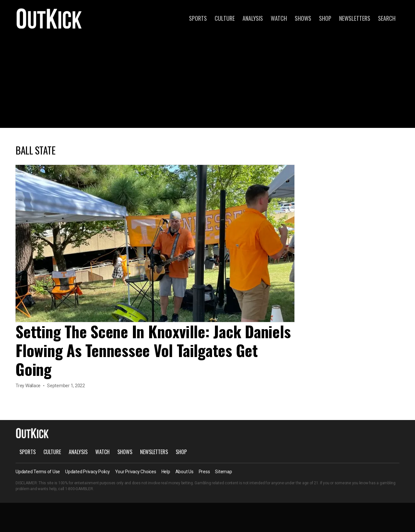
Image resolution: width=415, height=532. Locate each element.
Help (166, 472)
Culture (225, 18)
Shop (325, 18)
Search (387, 18)
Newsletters (355, 18)
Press (204, 472)
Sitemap (223, 472)
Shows (303, 18)
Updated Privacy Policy (88, 472)
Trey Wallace (28, 386)
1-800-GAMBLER (79, 489)
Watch (279, 18)
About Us (184, 472)
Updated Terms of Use (38, 472)
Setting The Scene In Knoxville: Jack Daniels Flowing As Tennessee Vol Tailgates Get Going (153, 350)
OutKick (49, 18)
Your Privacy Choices (136, 472)
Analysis (253, 18)
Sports (198, 18)
